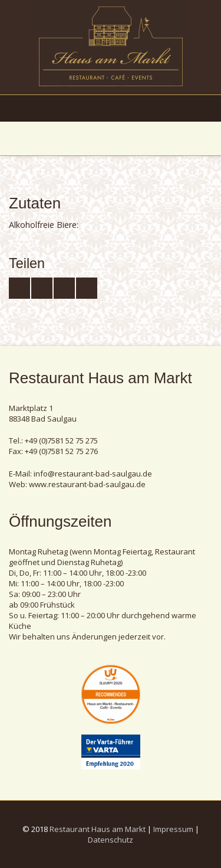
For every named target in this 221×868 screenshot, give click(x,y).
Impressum (173, 829)
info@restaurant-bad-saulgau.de (93, 474)
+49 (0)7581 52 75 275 (61, 440)
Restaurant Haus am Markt (98, 829)
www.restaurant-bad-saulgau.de (87, 484)
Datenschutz (111, 840)
